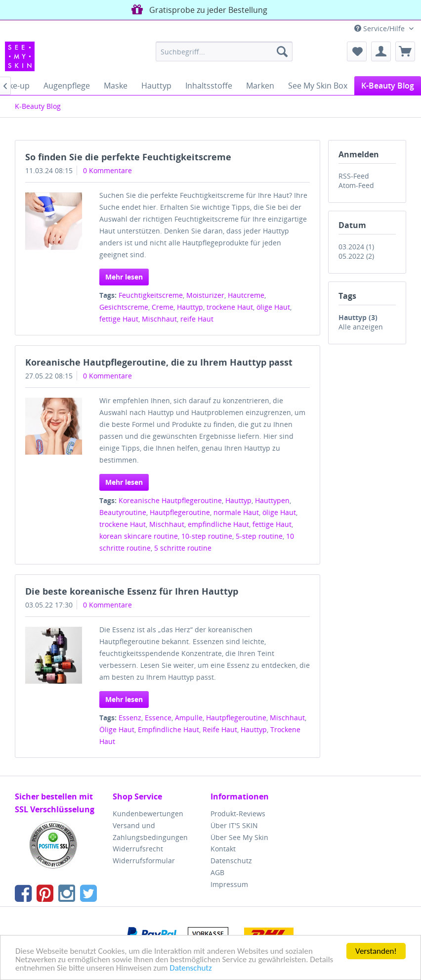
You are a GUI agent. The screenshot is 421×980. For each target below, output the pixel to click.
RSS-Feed (354, 176)
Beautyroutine (123, 512)
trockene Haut (230, 307)
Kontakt (223, 849)
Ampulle (189, 718)
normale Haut (236, 512)
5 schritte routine (183, 548)
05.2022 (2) (356, 256)
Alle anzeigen (361, 327)
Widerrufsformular (144, 861)
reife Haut (197, 319)
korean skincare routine (139, 536)
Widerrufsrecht (138, 849)
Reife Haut (220, 729)
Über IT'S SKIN (234, 825)
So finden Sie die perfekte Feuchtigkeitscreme (128, 157)
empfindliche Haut (218, 524)
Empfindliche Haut (168, 729)
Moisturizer (205, 295)
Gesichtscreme (124, 307)
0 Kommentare (107, 170)
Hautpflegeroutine (180, 512)
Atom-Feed (356, 185)
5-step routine (259, 536)
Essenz (130, 718)
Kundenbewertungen (148, 814)
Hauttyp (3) (358, 317)
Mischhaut (159, 319)
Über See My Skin (239, 837)
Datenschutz (190, 968)
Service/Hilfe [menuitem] (380, 28)
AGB (217, 872)
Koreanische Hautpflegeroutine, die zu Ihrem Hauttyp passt (159, 362)
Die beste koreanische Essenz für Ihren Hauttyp (132, 591)
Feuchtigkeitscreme (151, 295)
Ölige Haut (117, 729)
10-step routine (207, 536)
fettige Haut (119, 319)
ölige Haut (273, 307)
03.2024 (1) (356, 247)
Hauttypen (272, 500)
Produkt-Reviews (238, 814)
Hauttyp (190, 307)
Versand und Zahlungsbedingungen (150, 831)
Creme (163, 307)
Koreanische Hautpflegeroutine (170, 500)
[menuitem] (224, 51)
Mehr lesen (124, 277)
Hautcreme (246, 295)
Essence (158, 718)
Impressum (229, 884)
